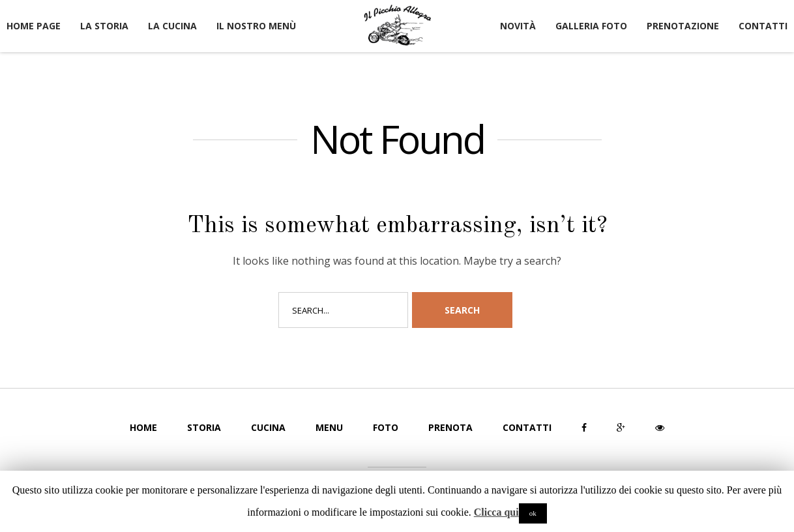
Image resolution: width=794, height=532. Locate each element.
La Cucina (172, 26)
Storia (204, 427)
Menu (329, 427)
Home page (34, 26)
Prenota (450, 427)
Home (143, 427)
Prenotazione (683, 26)
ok (533, 513)
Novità (518, 26)
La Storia (104, 26)
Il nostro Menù (256, 26)
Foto (386, 427)
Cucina (268, 427)
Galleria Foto (591, 26)
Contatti (763, 26)
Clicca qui (496, 512)
